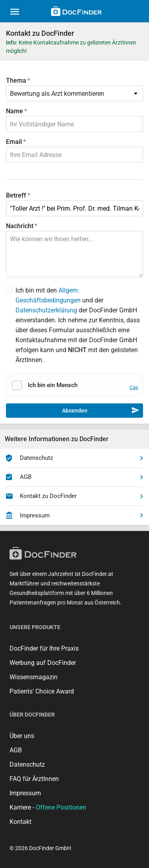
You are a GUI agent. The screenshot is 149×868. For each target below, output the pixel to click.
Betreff (16, 195)
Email (14, 142)
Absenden (101, 411)
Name (15, 111)
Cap (134, 387)
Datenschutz (74, 458)
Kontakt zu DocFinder (74, 496)
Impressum (74, 515)
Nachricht (20, 226)
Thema (16, 80)
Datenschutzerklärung (46, 310)
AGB (74, 477)
